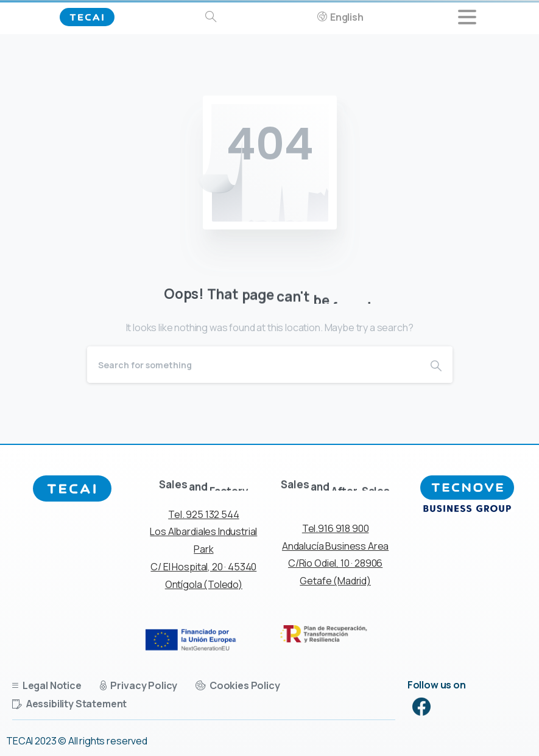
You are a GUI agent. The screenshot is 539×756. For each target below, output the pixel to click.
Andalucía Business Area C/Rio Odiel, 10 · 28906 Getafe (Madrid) (335, 564)
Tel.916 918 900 (336, 528)
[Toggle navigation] (467, 17)
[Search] (253, 365)
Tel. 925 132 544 (203, 514)
